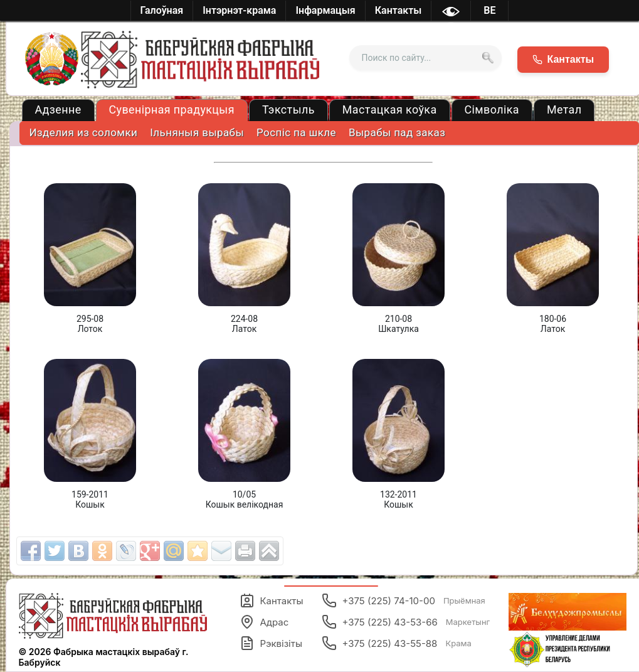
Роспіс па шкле (296, 132)
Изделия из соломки (84, 132)
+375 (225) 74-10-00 (403, 600)
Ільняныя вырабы (197, 132)
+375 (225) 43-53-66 (406, 622)
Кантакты (271, 600)
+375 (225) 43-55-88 (396, 643)
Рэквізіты (271, 643)
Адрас (264, 622)
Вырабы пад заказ (397, 132)
